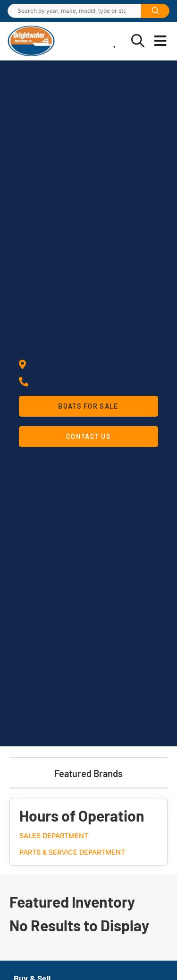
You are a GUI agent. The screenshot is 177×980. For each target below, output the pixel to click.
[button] (160, 41)
